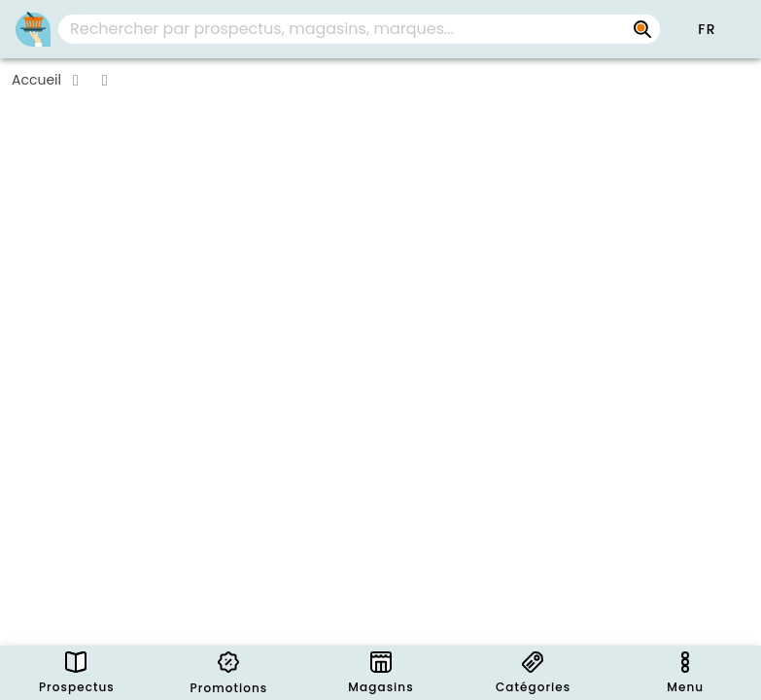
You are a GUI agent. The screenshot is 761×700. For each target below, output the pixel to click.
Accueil (36, 80)
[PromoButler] (33, 29)
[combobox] (359, 29)
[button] (707, 29)
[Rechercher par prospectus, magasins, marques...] (642, 29)
